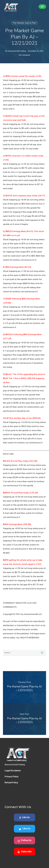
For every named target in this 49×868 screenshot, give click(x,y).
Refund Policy (11, 795)
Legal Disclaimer (13, 783)
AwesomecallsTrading (17, 51)
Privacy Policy (12, 789)
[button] (42, 7)
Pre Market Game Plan (24, 23)
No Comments (25, 55)
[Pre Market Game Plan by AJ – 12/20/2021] (25, 719)
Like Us (25, 830)
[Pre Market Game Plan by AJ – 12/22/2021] (25, 687)
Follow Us (25, 853)
